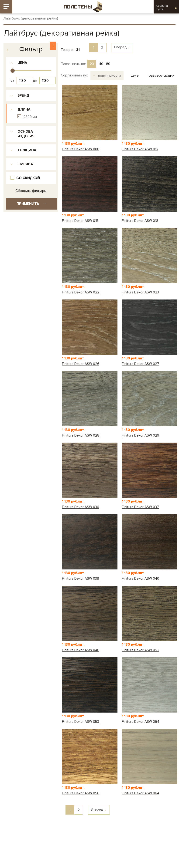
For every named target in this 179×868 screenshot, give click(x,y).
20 (92, 64)
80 (108, 64)
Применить (31, 204)
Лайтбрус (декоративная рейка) (31, 18)
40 (101, 64)
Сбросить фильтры (31, 191)
